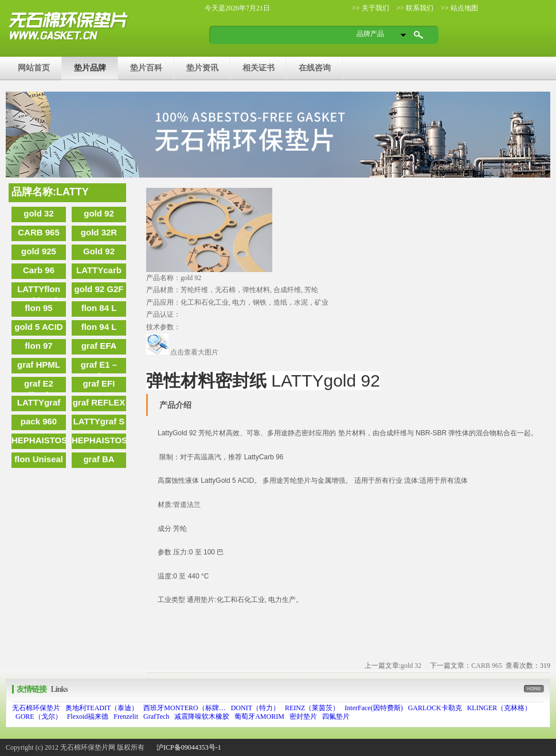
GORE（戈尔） (39, 716)
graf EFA (99, 346)
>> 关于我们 (371, 8)
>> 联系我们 (414, 8)
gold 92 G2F (99, 289)
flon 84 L (99, 308)
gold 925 (39, 251)
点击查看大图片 (182, 352)
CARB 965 (39, 232)
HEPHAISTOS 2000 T (99, 442)
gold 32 (39, 213)
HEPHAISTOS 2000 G (39, 442)
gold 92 (99, 213)
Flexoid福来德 (88, 716)
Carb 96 (39, 270)
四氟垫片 (336, 716)
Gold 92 (99, 251)
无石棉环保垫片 (36, 708)
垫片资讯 (202, 68)
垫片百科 (146, 68)
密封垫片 (303, 716)
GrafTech (156, 716)
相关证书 (259, 68)
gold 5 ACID (38, 327)
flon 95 (38, 308)
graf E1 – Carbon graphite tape (99, 367)
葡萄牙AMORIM (259, 716)
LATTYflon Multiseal (39, 291)
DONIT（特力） (255, 708)
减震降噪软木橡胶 (202, 716)
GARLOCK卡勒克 (435, 708)
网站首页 (34, 68)
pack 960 (39, 421)
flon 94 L (99, 327)
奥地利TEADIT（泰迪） (102, 708)
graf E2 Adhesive (39, 385)
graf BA (99, 459)
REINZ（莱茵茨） (312, 708)
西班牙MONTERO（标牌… (184, 708)
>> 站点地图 (459, 8)
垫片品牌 (90, 68)
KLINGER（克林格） (500, 708)
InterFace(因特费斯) (373, 708)
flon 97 (38, 346)
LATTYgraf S (99, 421)
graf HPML (39, 365)
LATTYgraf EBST (39, 404)
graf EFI (99, 383)
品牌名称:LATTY (50, 192)
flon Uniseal (39, 459)
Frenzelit (126, 716)
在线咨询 (315, 68)
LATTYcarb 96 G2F (99, 272)
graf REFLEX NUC (99, 404)
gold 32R (99, 232)
